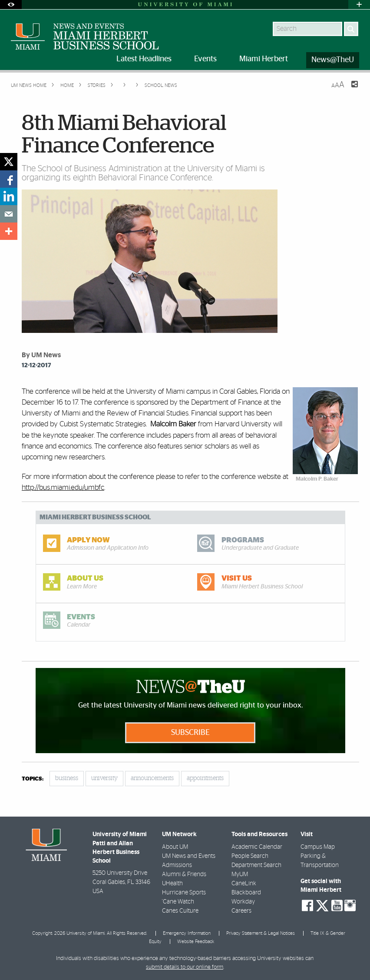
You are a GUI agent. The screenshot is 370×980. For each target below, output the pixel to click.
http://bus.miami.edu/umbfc (63, 487)
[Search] (351, 29)
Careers (241, 911)
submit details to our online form (185, 967)
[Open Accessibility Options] (11, 5)
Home (66, 85)
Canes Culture (180, 911)
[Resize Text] (338, 85)
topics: (33, 779)
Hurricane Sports (184, 893)
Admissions (177, 865)
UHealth (172, 884)
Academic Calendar (257, 847)
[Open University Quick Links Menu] (359, 5)
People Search (250, 856)
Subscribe (190, 733)
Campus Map (318, 847)
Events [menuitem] (205, 59)
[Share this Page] (349, 90)
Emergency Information (187, 933)
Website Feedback (196, 942)
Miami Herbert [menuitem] (264, 59)
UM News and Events (189, 856)
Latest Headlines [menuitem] (144, 59)
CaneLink (244, 884)
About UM (175, 847)
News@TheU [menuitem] (333, 60)
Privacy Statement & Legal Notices (261, 933)
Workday (243, 902)
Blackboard (246, 893)
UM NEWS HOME (29, 85)
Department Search (256, 865)
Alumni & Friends (184, 874)
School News (161, 85)
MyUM (240, 874)
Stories (96, 85)
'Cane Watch (178, 902)
